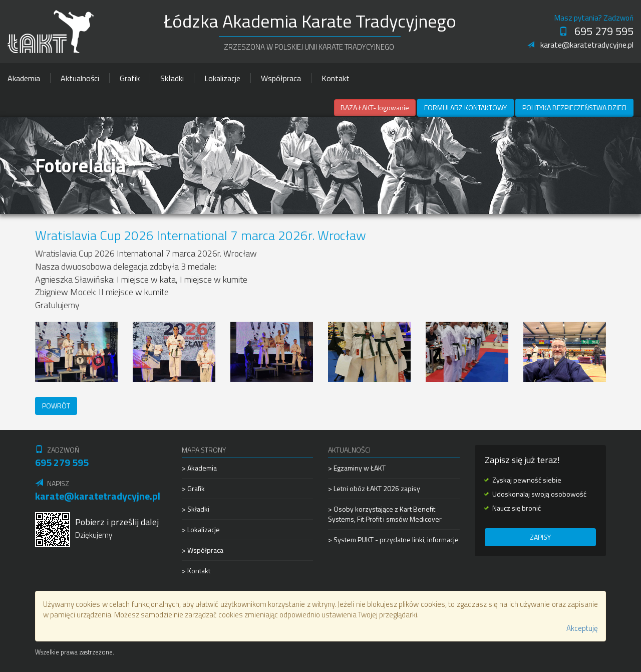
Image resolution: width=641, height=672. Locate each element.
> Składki (196, 509)
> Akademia (199, 468)
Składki (172, 78)
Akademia (24, 78)
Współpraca (281, 78)
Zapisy (540, 537)
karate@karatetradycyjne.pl (580, 45)
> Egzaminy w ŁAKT (357, 468)
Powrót (56, 406)
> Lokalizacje (201, 529)
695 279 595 (596, 31)
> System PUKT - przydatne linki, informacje (393, 539)
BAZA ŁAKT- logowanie (375, 107)
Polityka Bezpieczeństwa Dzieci (574, 107)
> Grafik (193, 488)
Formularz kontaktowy (465, 107)
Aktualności (80, 78)
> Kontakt (196, 571)
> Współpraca (203, 550)
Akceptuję (582, 628)
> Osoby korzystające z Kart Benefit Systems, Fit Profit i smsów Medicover (385, 514)
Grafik (130, 78)
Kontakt (336, 78)
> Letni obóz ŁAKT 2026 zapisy (374, 488)
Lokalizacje (222, 78)
